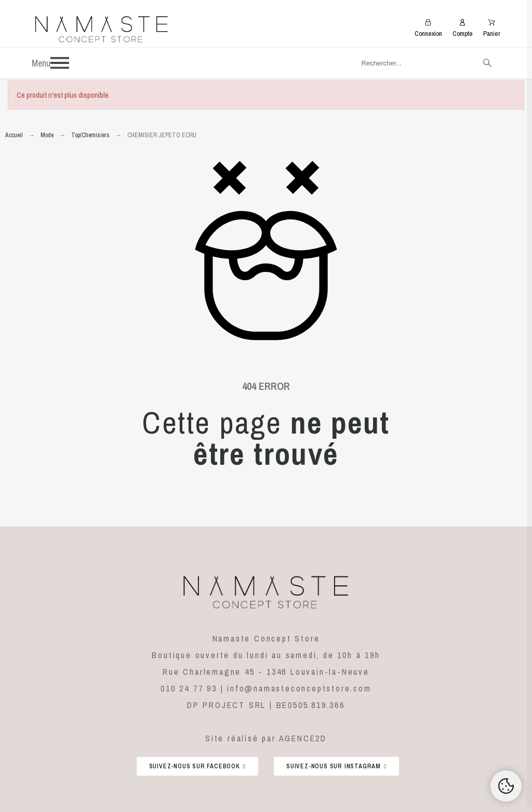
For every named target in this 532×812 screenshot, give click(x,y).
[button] (186, 63)
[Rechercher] (426, 63)
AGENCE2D (303, 738)
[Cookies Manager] (506, 786)
